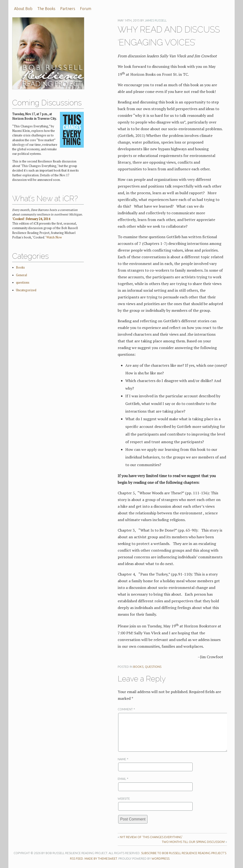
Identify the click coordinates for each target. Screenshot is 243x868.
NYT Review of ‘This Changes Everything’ (151, 837)
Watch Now (54, 237)
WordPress (161, 858)
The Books (46, 9)
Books (138, 667)
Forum (86, 9)
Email (123, 779)
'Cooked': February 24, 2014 (31, 219)
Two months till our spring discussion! (193, 842)
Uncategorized (26, 290)
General (21, 275)
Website (124, 798)
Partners (68, 9)
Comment (126, 709)
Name (123, 759)
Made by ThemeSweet (101, 858)
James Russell (156, 20)
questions (153, 667)
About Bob (23, 9)
